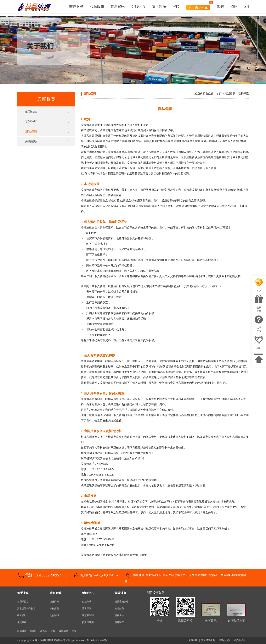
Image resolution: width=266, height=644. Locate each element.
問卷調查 (119, 622)
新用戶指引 (23, 602)
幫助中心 (88, 593)
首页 (219, 94)
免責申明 (193, 640)
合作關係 (54, 615)
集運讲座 (120, 593)
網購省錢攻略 (122, 602)
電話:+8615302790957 (43, 575)
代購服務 (97, 7)
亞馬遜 (43, 631)
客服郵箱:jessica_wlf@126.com (99, 575)
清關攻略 (119, 615)
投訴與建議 (88, 622)
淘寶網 (33, 631)
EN (247, 7)
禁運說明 (31, 122)
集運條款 (31, 112)
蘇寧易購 (64, 631)
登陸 (176, 7)
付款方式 (87, 602)
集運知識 (119, 608)
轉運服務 (76, 7)
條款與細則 (240, 640)
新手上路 (23, 593)
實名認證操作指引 (26, 608)
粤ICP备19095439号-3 (97, 640)
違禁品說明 (88, 615)
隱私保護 (31, 132)
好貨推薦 (54, 608)
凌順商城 (55, 593)
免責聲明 (31, 141)
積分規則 (22, 615)
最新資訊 (118, 7)
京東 (74, 631)
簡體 (234, 7)
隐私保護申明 (208, 640)
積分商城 (54, 602)
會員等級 (22, 622)
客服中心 (138, 7)
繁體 (220, 7)
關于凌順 (159, 7)
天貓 (53, 631)
